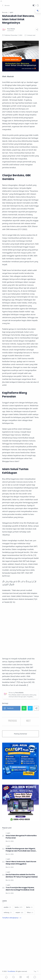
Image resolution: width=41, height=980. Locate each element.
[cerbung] (8, 913)
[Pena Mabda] (11, 29)
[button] (6, 5)
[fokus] (30, 913)
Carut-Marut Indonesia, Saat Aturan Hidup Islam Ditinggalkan (21, 863)
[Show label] (12, 918)
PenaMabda (11, 971)
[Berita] (29, 907)
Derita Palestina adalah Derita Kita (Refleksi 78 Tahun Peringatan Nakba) (22, 876)
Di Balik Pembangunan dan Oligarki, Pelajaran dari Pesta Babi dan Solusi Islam (21, 850)
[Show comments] (35, 977)
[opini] (9, 833)
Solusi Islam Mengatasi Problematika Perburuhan (21, 837)
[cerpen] (19, 913)
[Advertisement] (20, 630)
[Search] (38, 5)
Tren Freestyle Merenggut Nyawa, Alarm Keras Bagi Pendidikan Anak (20, 889)
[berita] (19, 907)
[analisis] (7, 907)
